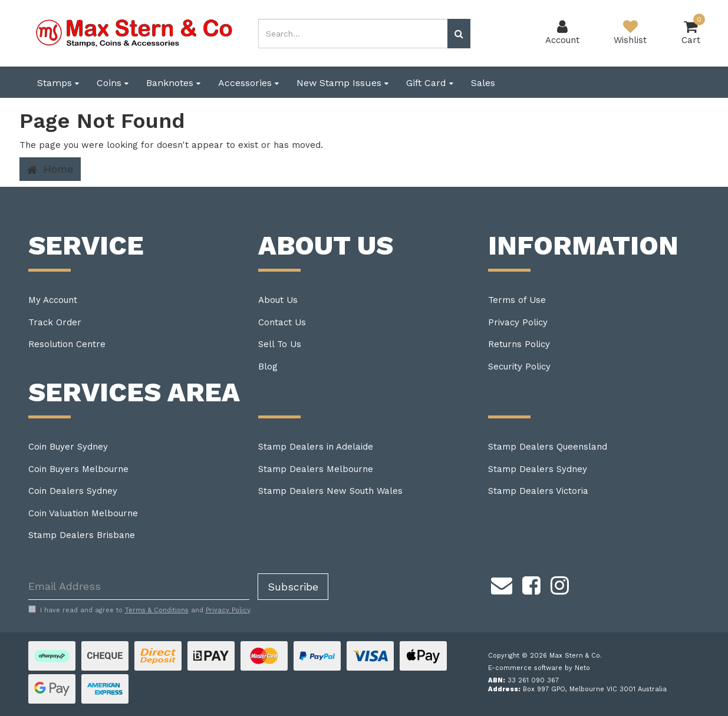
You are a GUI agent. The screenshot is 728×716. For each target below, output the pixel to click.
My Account (53, 300)
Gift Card (430, 83)
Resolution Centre (67, 344)
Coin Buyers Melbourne (78, 469)
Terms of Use (517, 300)
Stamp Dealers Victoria (538, 491)
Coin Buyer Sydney (68, 447)
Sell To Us (280, 344)
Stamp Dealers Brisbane (82, 535)
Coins (113, 83)
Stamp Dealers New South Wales (330, 491)
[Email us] (502, 584)
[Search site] (459, 34)
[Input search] (353, 34)
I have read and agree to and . (140, 610)
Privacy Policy (518, 322)
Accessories (248, 83)
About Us (278, 300)
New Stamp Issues (342, 83)
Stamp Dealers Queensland (548, 447)
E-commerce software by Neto (539, 668)
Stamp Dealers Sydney (538, 469)
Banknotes (173, 83)
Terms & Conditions (157, 610)
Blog (268, 367)
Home (50, 169)
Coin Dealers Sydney (73, 491)
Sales (483, 83)
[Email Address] (139, 587)
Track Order (55, 322)
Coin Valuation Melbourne (83, 513)
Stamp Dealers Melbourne (316, 469)
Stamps (58, 83)
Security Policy (519, 367)
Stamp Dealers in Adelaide (316, 447)
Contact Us (282, 322)
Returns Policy (519, 344)
